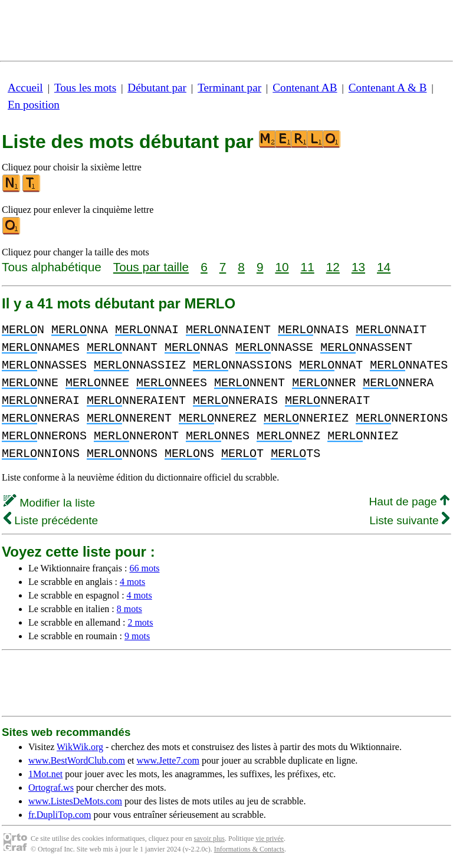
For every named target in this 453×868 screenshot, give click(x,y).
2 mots (140, 622)
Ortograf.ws (51, 788)
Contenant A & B (388, 88)
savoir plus (209, 839)
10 (282, 267)
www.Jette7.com (168, 760)
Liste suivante (409, 520)
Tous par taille (151, 267)
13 (358, 267)
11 (308, 267)
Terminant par (229, 88)
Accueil (25, 88)
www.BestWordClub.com (77, 760)
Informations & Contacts (249, 849)
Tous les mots (85, 88)
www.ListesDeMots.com (75, 801)
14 (384, 267)
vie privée (270, 839)
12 (333, 267)
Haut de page (409, 502)
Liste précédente (51, 520)
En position (34, 105)
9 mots (137, 636)
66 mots (144, 568)
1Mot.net (45, 774)
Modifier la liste (49, 503)
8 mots (129, 609)
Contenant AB (305, 88)
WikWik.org (80, 747)
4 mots (132, 582)
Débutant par (157, 88)
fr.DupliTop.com (60, 815)
